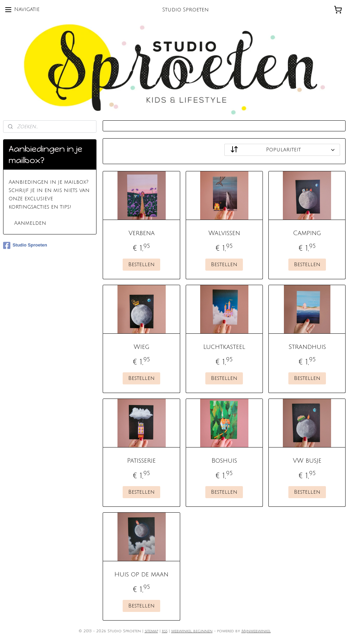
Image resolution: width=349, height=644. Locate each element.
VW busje (307, 461)
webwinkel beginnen (192, 631)
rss (165, 631)
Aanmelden (30, 223)
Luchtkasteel (224, 347)
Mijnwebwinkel (256, 631)
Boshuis (224, 461)
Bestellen (141, 264)
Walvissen (224, 233)
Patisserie (141, 461)
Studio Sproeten (25, 245)
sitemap (151, 631)
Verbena (142, 233)
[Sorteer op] (282, 150)
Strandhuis (307, 347)
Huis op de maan (141, 574)
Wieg (142, 347)
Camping (307, 233)
